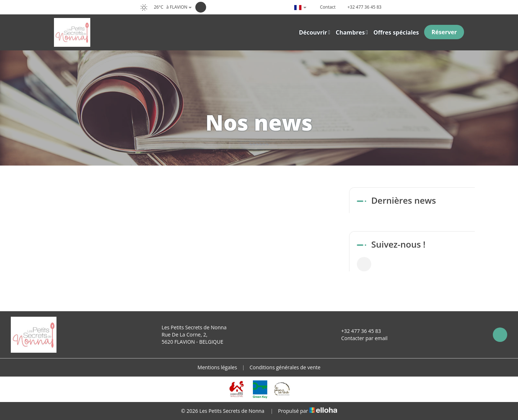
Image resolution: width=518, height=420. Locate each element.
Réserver (444, 32)
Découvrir (315, 32)
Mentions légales (217, 367)
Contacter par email (360, 338)
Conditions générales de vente (285, 367)
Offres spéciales (396, 32)
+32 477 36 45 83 (357, 331)
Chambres (352, 32)
